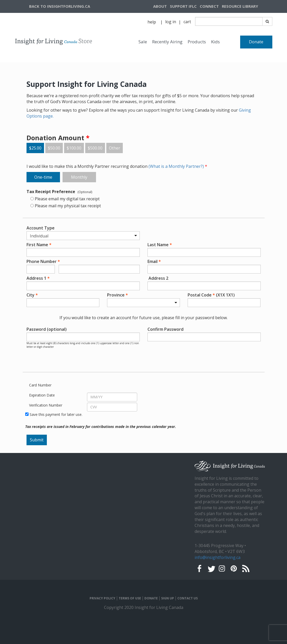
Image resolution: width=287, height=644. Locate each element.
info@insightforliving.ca (218, 557)
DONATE (151, 598)
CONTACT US (188, 598)
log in (171, 22)
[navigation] (246, 6)
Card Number (40, 385)
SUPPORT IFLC (183, 6)
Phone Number (43, 261)
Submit (37, 440)
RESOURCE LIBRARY (240, 6)
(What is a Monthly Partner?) (177, 166)
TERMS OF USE (130, 598)
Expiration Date (42, 395)
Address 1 (38, 278)
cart (187, 22)
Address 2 (158, 278)
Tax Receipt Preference (51, 192)
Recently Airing (167, 42)
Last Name (160, 245)
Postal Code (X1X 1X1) (211, 295)
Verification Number (46, 405)
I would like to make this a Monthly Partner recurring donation (117, 166)
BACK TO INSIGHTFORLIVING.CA (60, 6)
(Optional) (85, 192)
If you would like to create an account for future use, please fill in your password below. (143, 318)
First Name (39, 245)
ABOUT (160, 6)
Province (118, 295)
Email (154, 261)
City (32, 295)
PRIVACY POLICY (102, 598)
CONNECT (209, 6)
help (152, 22)
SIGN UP (168, 598)
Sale (143, 42)
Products (197, 42)
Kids (215, 42)
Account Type (41, 228)
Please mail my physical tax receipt (68, 206)
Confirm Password (178, 329)
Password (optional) (51, 329)
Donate (256, 42)
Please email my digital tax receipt (67, 199)
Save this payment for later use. (56, 414)
